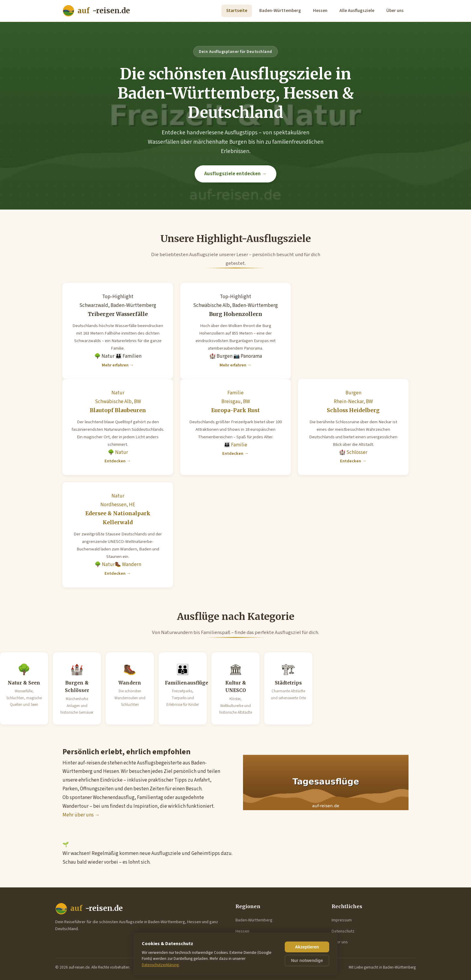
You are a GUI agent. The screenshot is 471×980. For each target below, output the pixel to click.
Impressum (342, 920)
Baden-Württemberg (280, 11)
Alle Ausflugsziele (357, 11)
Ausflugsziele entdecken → (235, 174)
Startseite (237, 11)
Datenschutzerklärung (160, 965)
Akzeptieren (307, 947)
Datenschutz (343, 931)
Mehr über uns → (81, 815)
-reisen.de (96, 11)
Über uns (395, 11)
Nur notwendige (307, 960)
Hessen (320, 11)
